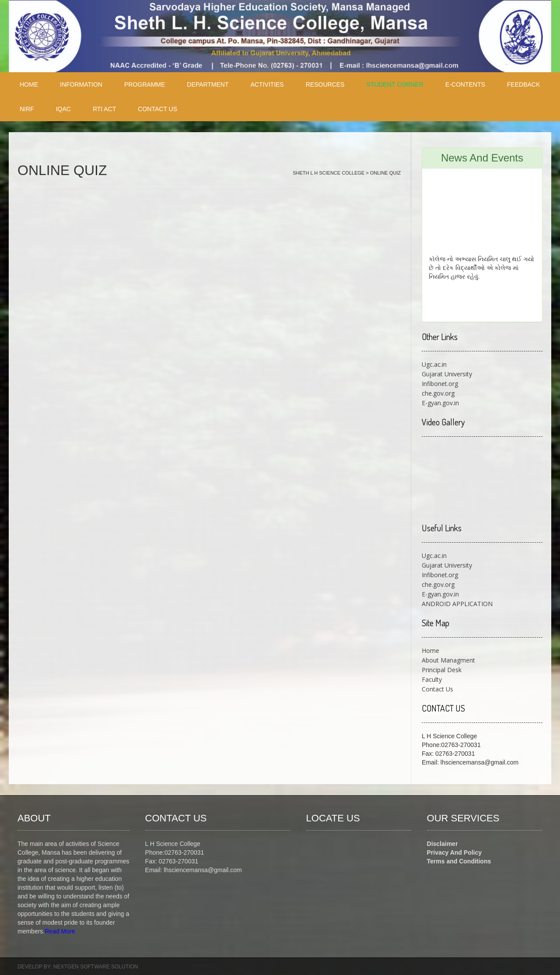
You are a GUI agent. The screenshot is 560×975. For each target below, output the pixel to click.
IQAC (63, 109)
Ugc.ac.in (434, 364)
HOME (29, 84)
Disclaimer (443, 844)
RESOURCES (325, 84)
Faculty (432, 679)
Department (208, 84)
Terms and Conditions (459, 861)
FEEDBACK (523, 84)
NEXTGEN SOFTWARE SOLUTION (96, 967)
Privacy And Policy (455, 852)
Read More (60, 931)
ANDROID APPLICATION (457, 604)
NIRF (27, 109)
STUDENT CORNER (395, 84)
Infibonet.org (440, 384)
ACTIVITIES (267, 84)
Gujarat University (447, 374)
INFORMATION (81, 84)
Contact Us (437, 689)
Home (430, 651)
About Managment (448, 660)
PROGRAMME (145, 84)
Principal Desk (442, 670)
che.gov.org (438, 393)
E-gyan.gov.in (440, 403)
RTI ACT (104, 109)
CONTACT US (157, 109)
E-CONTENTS (465, 84)
